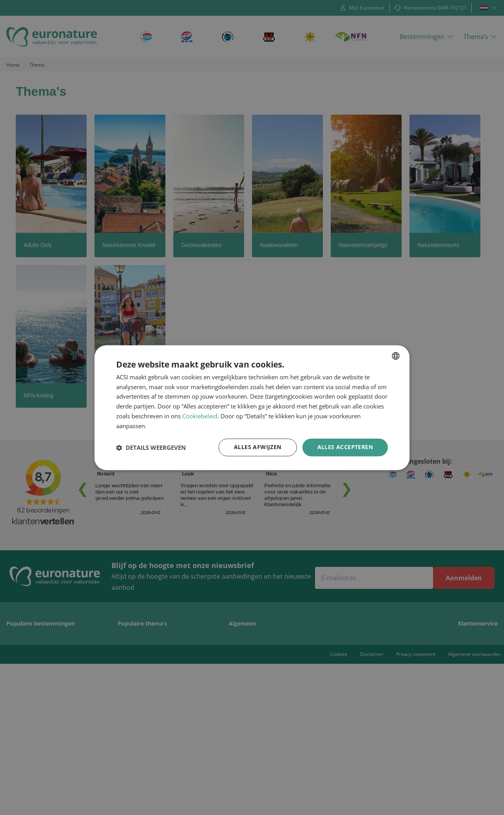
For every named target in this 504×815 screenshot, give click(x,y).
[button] (151, 447)
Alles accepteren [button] (345, 447)
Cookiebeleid (200, 416)
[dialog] (252, 408)
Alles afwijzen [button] (258, 447)
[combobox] (396, 356)
